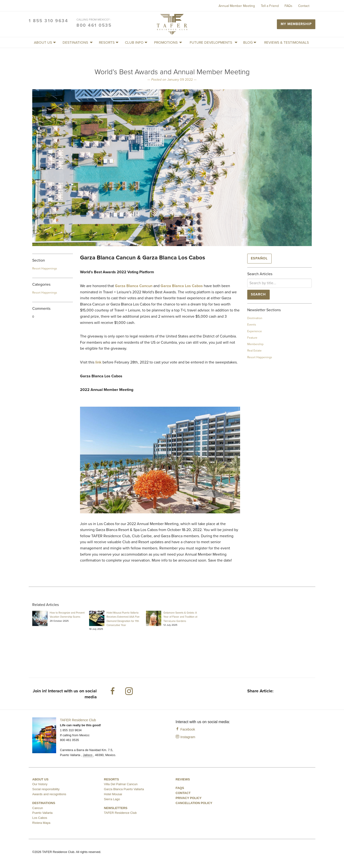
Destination (255, 318)
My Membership (296, 24)
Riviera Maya (41, 823)
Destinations (75, 42)
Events (252, 325)
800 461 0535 (94, 25)
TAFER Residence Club (78, 720)
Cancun (38, 808)
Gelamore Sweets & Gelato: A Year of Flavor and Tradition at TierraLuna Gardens (180, 617)
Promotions (166, 42)
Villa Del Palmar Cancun (121, 784)
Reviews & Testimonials (287, 42)
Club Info (134, 42)
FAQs (288, 6)
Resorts (107, 42)
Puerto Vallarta (42, 813)
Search (258, 294)
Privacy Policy (189, 798)
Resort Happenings (45, 268)
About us (43, 42)
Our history (40, 784)
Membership (255, 344)
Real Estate (254, 351)
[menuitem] (43, 42)
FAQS (180, 788)
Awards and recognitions (49, 794)
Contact (304, 6)
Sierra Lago (112, 799)
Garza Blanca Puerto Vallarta (124, 789)
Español (259, 258)
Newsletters (116, 808)
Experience (255, 331)
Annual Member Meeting (237, 6)
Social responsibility (46, 789)
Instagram (185, 737)
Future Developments (211, 42)
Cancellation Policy (194, 803)
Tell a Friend (270, 6)
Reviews (183, 779)
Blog (248, 42)
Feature (252, 338)
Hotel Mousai (113, 794)
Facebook (185, 729)
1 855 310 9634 (48, 21)
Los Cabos (40, 818)
